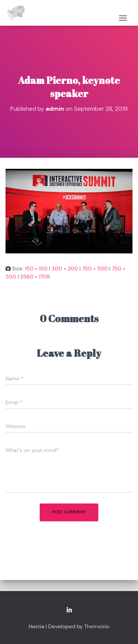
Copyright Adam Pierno (69, 611)
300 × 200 (65, 268)
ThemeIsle (97, 626)
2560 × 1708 (35, 277)
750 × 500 (95, 268)
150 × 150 (36, 268)
